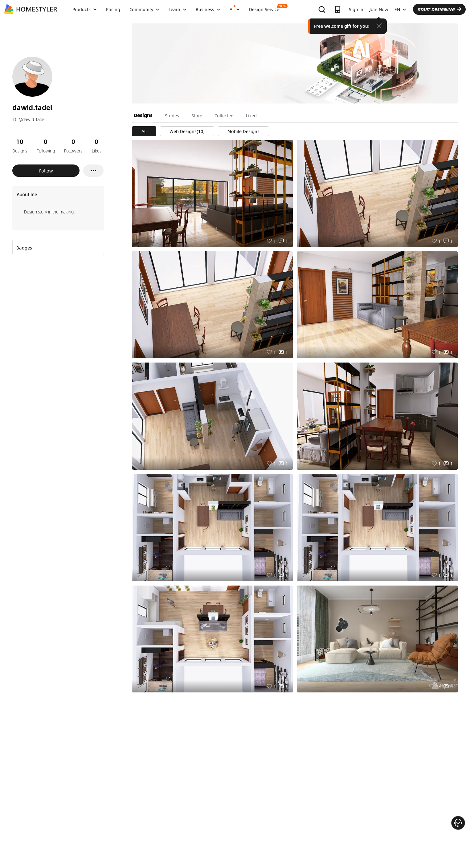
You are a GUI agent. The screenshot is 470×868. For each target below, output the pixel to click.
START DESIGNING (439, 9)
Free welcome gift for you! (342, 26)
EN (400, 9)
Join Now (379, 9)
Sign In (356, 9)
